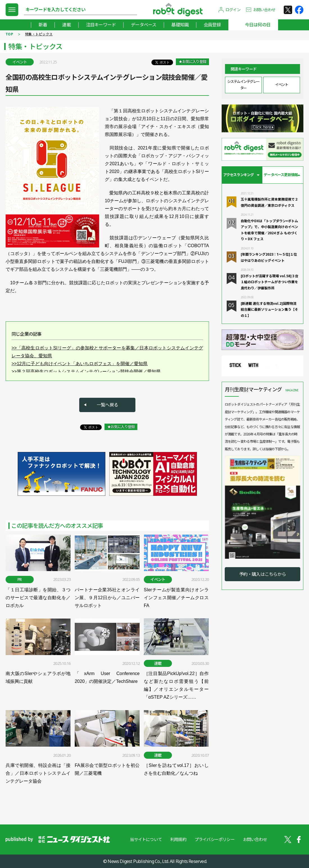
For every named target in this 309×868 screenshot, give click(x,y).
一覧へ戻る (107, 405)
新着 (43, 25)
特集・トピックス (39, 34)
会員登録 (212, 25)
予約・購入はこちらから (263, 574)
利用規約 (178, 839)
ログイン (233, 10)
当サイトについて (146, 839)
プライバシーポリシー (215, 839)
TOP (9, 34)
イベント (281, 85)
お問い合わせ (264, 10)
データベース (144, 25)
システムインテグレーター (243, 85)
